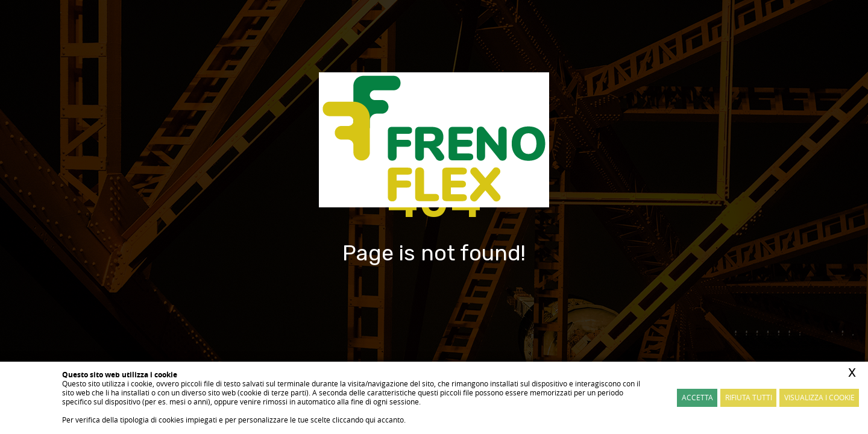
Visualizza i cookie (819, 398)
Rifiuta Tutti (749, 398)
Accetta (697, 398)
